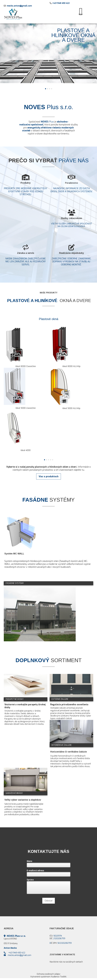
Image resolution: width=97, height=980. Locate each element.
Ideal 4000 (26, 450)
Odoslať (49, 901)
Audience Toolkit (59, 977)
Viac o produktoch (49, 476)
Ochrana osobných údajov (49, 974)
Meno (30, 861)
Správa (30, 880)
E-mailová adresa (36, 870)
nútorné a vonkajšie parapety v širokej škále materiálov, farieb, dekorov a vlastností (22, 713)
